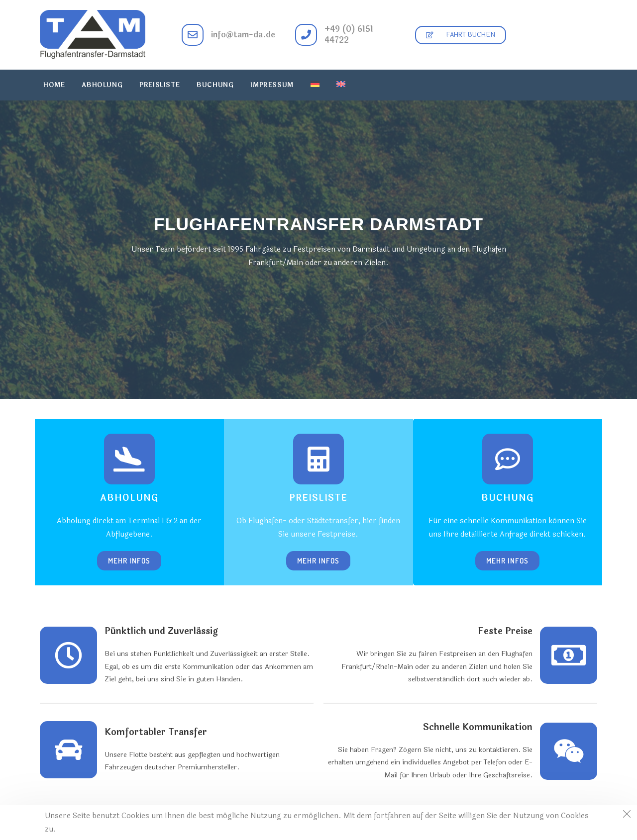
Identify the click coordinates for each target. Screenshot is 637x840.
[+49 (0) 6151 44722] (306, 35)
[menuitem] (315, 85)
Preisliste (318, 498)
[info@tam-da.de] (193, 35)
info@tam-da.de (243, 35)
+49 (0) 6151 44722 (349, 35)
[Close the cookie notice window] (627, 816)
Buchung (507, 498)
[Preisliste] (318, 459)
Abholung (129, 498)
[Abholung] (129, 459)
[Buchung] (508, 459)
